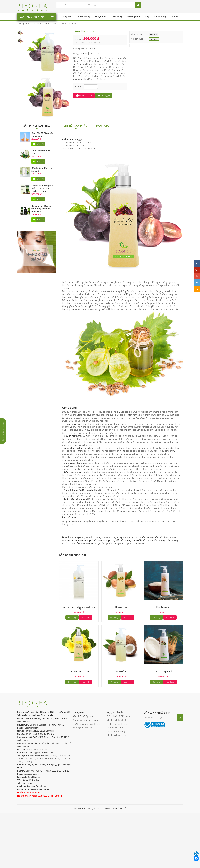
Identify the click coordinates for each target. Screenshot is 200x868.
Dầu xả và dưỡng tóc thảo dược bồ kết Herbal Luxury (42, 188)
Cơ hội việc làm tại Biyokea (86, 756)
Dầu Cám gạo (163, 643)
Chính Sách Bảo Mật (117, 756)
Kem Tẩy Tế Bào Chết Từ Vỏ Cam (42, 134)
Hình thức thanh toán (117, 760)
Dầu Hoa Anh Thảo (79, 707)
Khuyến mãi (101, 17)
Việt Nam (154, 39)
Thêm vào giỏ (84, 95)
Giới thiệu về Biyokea (83, 752)
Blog (147, 17)
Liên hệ (174, 17)
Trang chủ (66, 17)
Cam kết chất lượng (116, 764)
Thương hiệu (133, 17)
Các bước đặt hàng (116, 767)
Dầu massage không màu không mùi (79, 644)
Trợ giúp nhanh (115, 748)
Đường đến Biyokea (83, 764)
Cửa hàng (117, 17)
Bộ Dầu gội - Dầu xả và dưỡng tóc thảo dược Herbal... (41, 209)
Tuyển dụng (160, 17)
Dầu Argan (121, 643)
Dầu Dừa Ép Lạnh (163, 707)
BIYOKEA (154, 35)
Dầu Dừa (121, 707)
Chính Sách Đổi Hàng (117, 771)
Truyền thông (83, 17)
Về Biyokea (79, 748)
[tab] (76, 126)
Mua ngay (104, 95)
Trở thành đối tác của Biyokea (87, 760)
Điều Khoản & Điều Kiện (118, 752)
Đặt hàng (72, 653)
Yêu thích (86, 653)
